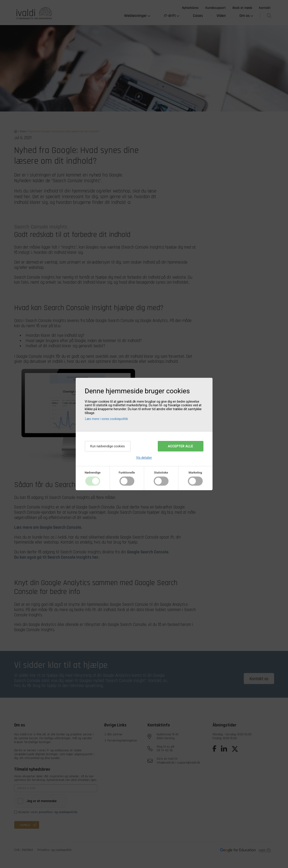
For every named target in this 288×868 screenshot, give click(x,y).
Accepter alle (180, 446)
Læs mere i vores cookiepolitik (107, 419)
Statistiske (161, 473)
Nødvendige (92, 473)
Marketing (195, 473)
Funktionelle (127, 473)
